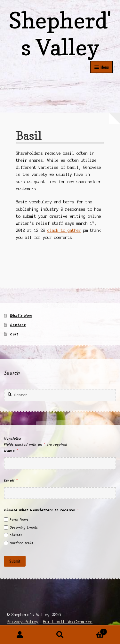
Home (11, 88)
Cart (14, 334)
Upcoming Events (24, 527)
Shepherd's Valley (60, 34)
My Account (20, 635)
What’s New (21, 316)
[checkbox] (6, 519)
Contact (18, 325)
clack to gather (64, 230)
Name (11, 451)
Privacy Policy (23, 622)
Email (11, 480)
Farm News (19, 519)
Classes (16, 535)
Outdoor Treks (21, 543)
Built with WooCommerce (68, 622)
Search (60, 635)
